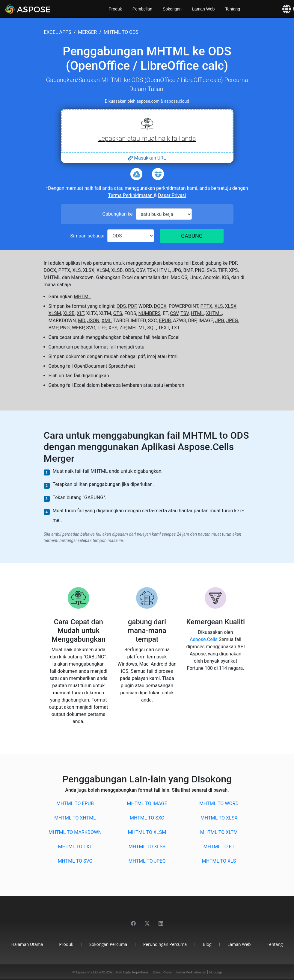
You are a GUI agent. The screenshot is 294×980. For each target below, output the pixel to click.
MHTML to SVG (75, 861)
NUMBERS (150, 313)
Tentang (233, 9)
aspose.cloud (177, 101)
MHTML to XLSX (219, 818)
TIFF (102, 328)
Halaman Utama (27, 944)
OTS (118, 313)
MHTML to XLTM (219, 832)
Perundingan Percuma (165, 944)
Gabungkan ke (117, 214)
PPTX (206, 306)
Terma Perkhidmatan (131, 195)
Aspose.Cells (204, 639)
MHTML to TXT (75, 847)
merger (87, 32)
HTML (197, 313)
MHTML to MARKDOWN (75, 832)
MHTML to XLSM (147, 832)
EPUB (165, 321)
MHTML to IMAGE (147, 803)
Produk (115, 9)
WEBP (78, 328)
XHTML (214, 313)
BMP (53, 328)
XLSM (55, 313)
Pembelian (142, 9)
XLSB (69, 313)
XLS (218, 306)
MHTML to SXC (147, 818)
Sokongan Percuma (108, 944)
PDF (132, 306)
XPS (113, 328)
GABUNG (192, 236)
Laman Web (203, 9)
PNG (65, 328)
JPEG (232, 321)
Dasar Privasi (172, 195)
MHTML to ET (219, 847)
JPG (220, 321)
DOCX (160, 306)
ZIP (123, 328)
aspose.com (149, 101)
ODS (121, 306)
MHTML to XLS (219, 861)
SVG (91, 328)
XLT (80, 313)
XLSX (231, 306)
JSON (93, 321)
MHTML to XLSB (147, 847)
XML (107, 321)
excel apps (58, 32)
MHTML (82, 297)
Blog (207, 944)
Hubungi (216, 972)
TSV (184, 313)
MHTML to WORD (219, 803)
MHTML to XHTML (75, 818)
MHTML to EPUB (75, 803)
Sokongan (172, 9)
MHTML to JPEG (147, 861)
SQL (152, 328)
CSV (174, 313)
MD (82, 321)
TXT (175, 328)
